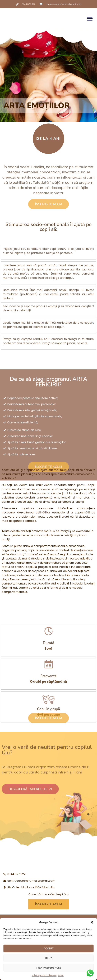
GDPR (61, 975)
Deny (48, 958)
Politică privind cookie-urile (44, 975)
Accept (49, 949)
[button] (92, 922)
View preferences (48, 968)
